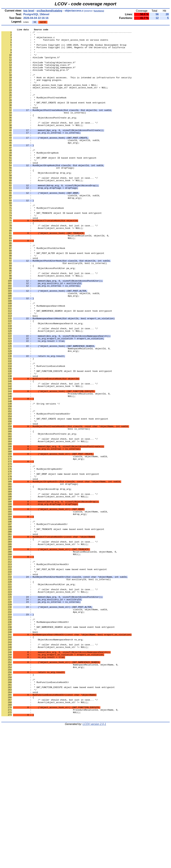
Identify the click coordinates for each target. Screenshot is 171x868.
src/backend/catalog (49, 11)
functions (99, 11)
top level (29, 11)
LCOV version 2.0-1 (94, 862)
